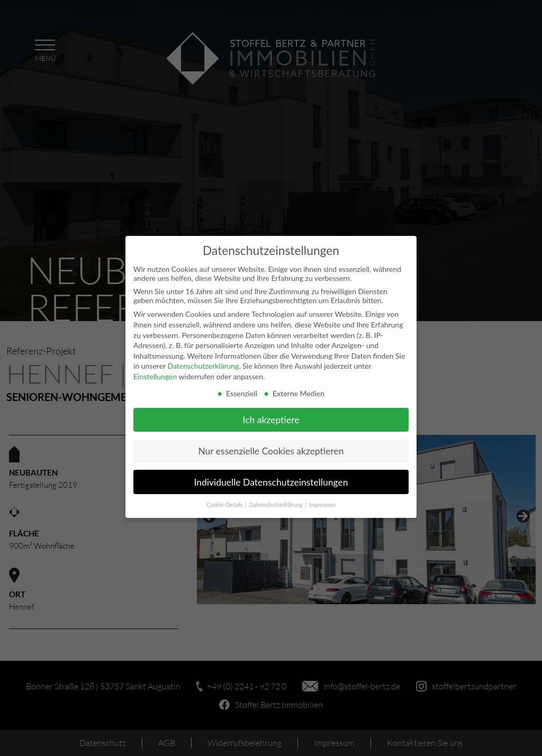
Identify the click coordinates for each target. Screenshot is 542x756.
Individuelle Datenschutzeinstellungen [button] (271, 475)
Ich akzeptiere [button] (271, 412)
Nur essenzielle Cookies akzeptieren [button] (271, 444)
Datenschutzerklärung (203, 359)
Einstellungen (155, 369)
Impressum (322, 498)
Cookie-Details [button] (225, 498)
